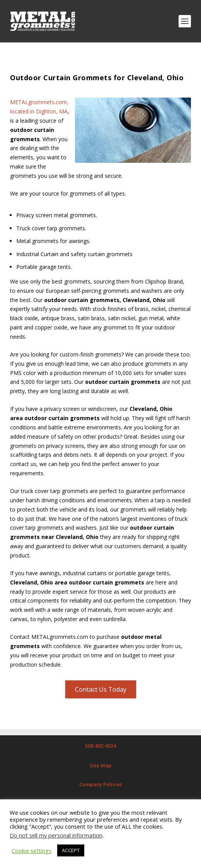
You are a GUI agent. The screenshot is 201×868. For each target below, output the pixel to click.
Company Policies (101, 784)
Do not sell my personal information (56, 835)
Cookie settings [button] (32, 851)
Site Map (100, 765)
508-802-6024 (100, 746)
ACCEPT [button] (71, 850)
